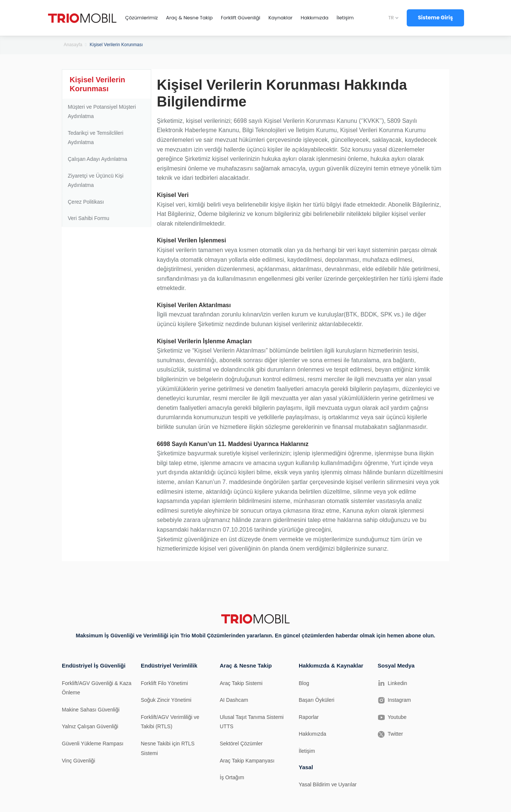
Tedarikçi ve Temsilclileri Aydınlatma (96, 138)
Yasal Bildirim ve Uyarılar (328, 784)
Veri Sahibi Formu (88, 218)
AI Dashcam (234, 700)
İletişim (307, 751)
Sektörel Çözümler (241, 743)
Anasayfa (73, 45)
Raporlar (309, 717)
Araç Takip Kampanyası (247, 761)
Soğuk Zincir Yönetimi (166, 700)
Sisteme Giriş (435, 17)
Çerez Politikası (86, 202)
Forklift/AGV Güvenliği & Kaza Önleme (97, 688)
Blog (304, 683)
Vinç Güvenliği (78, 761)
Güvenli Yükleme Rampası (93, 743)
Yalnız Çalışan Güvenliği (90, 726)
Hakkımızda (312, 734)
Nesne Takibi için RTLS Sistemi (168, 748)
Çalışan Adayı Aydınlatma (97, 159)
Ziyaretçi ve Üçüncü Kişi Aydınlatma (96, 181)
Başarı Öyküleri (317, 700)
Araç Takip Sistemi (241, 683)
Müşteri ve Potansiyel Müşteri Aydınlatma (102, 112)
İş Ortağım (232, 777)
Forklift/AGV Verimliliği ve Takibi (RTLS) (170, 722)
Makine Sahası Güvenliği (91, 710)
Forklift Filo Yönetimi (164, 683)
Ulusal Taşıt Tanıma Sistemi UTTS (252, 722)
